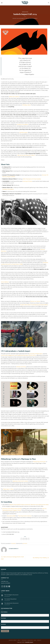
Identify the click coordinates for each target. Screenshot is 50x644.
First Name (3, 618)
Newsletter (25, 12)
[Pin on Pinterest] (26, 539)
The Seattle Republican (10, 599)
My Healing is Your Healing (41, 558)
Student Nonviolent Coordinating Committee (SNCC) (34, 305)
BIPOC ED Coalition (14, 97)
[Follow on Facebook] (2, 586)
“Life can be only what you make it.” (26, 155)
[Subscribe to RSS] (7, 586)
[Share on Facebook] (21, 539)
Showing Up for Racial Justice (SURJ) (12, 509)
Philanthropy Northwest (39, 462)
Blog (35, 640)
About (19, 640)
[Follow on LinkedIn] (9, 586)
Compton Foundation (23, 124)
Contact (39, 640)
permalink (25, 543)
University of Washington (36, 354)
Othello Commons (21, 367)
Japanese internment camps (20, 481)
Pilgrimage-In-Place (8, 489)
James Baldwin (5, 282)
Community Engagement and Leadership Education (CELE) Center (18, 355)
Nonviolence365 (11, 516)
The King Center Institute (25, 516)
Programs (24, 640)
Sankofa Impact (23, 132)
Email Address (4, 612)
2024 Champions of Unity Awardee (32, 179)
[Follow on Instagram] (5, 586)
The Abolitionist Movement (11, 603)
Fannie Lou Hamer (35, 301)
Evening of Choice (27, 181)
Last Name (4, 624)
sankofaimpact (33, 18)
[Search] (49, 3)
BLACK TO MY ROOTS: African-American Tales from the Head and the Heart (29, 505)
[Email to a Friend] (24, 539)
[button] (2, 3)
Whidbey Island (26, 105)
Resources (30, 640)
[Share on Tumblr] (29, 539)
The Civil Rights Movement (11, 595)
